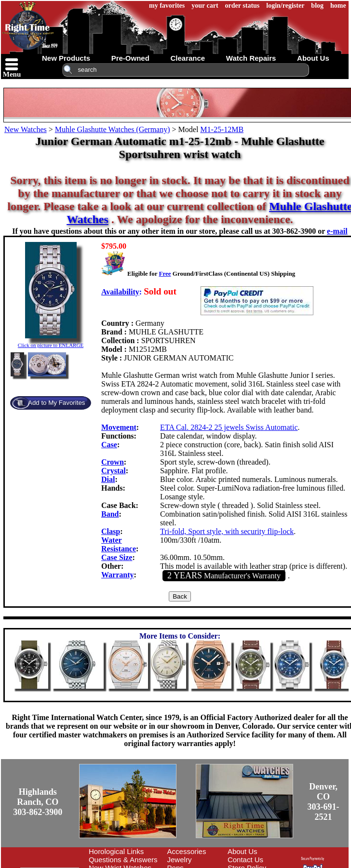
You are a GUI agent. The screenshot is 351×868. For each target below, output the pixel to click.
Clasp (111, 531)
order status (243, 6)
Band (110, 514)
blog (317, 6)
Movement (119, 427)
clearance (188, 58)
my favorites (167, 6)
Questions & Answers (123, 860)
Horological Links (116, 851)
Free (165, 274)
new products (66, 58)
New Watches (26, 129)
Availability (120, 292)
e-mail (337, 231)
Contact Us (245, 860)
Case (109, 445)
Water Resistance (119, 544)
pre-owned (130, 58)
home (338, 6)
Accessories (187, 851)
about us (313, 58)
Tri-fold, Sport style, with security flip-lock (227, 531)
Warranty (118, 575)
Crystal (114, 471)
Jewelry (180, 860)
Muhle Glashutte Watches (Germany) (113, 129)
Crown (113, 462)
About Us (243, 851)
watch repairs (251, 58)
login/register (285, 6)
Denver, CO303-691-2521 (324, 802)
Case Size (117, 557)
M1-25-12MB (222, 129)
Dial (108, 479)
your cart (205, 6)
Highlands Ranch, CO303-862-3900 (38, 802)
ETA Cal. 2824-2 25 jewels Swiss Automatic (229, 427)
